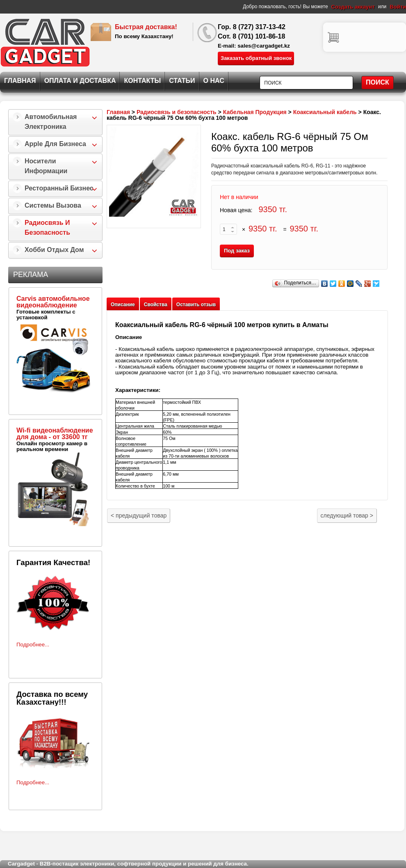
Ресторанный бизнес (59, 188)
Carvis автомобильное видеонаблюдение (53, 302)
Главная (20, 81)
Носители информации (46, 166)
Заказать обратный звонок (256, 58)
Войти (398, 7)
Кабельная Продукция (255, 112)
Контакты (142, 81)
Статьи (182, 81)
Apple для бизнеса (55, 144)
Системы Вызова (53, 205)
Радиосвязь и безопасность (47, 228)
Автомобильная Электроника (51, 122)
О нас (214, 81)
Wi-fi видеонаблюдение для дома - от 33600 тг (55, 434)
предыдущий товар (139, 515)
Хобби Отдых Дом (54, 250)
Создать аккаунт (353, 7)
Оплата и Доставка (80, 81)
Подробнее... (33, 645)
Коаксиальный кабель (325, 112)
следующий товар (347, 515)
